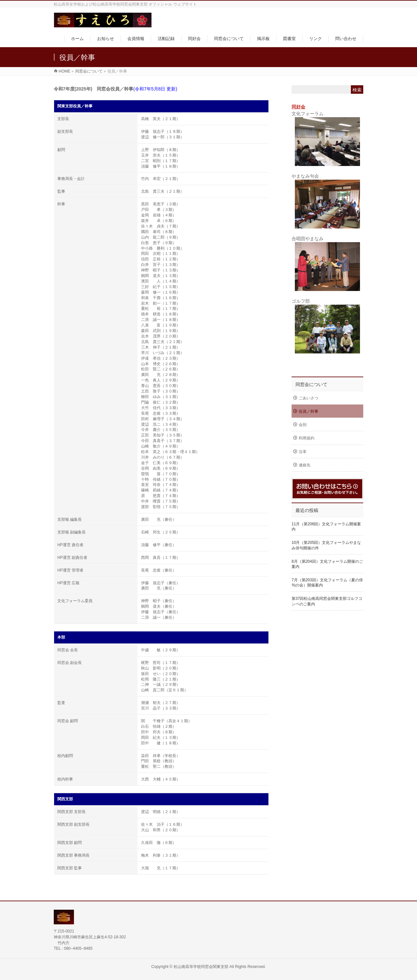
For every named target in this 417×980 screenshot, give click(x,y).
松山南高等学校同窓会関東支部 (201, 967)
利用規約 (307, 438)
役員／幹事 (309, 411)
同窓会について (311, 384)
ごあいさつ (309, 398)
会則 (303, 425)
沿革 (303, 452)
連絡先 (305, 465)
